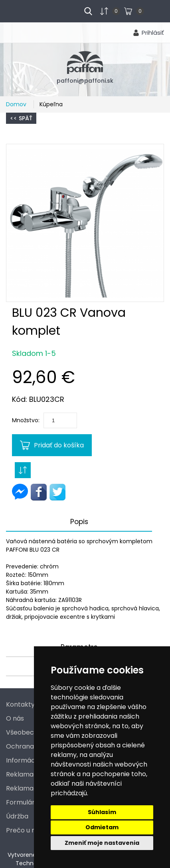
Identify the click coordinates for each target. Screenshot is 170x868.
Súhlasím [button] (102, 812)
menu (20, 10)
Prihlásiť (153, 33)
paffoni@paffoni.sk (85, 81)
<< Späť (21, 118)
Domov (17, 104)
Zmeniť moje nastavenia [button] (102, 843)
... (150, 10)
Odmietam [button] (102, 827)
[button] (85, 223)
